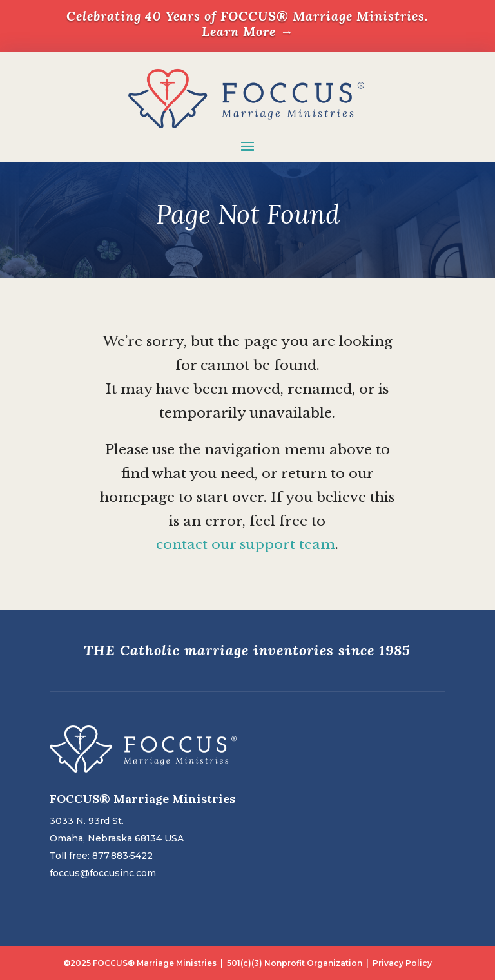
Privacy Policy (402, 963)
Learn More (247, 31)
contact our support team (246, 544)
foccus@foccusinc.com (103, 873)
